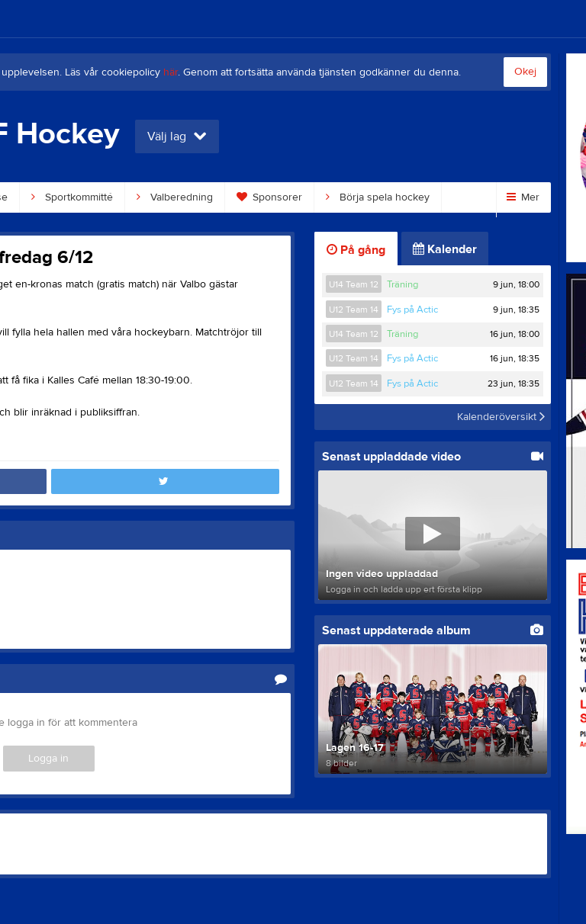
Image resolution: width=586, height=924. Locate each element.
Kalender (445, 249)
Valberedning (175, 197)
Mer (523, 197)
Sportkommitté (72, 197)
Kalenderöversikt (501, 417)
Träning (402, 284)
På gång (356, 250)
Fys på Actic (412, 310)
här (171, 72)
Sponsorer (269, 197)
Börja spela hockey (378, 197)
